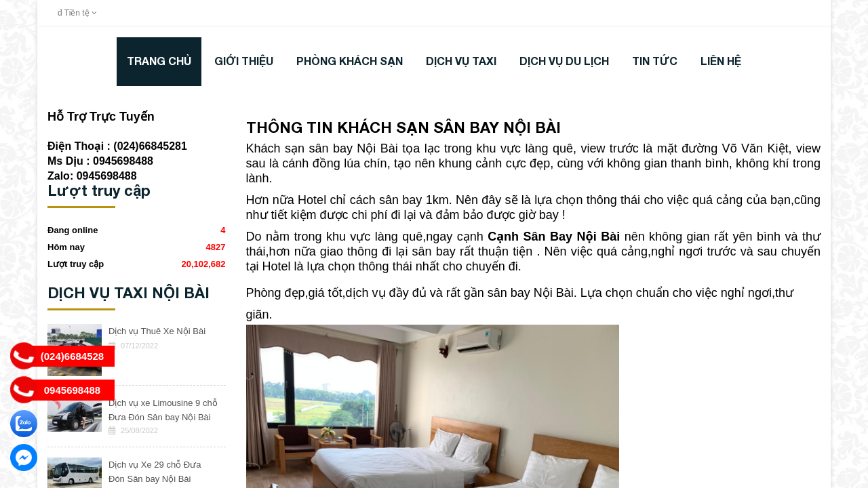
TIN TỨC (655, 61)
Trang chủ (159, 61)
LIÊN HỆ (721, 61)
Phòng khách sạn (350, 61)
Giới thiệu (244, 61)
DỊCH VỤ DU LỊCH (564, 61)
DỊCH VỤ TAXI (461, 61)
